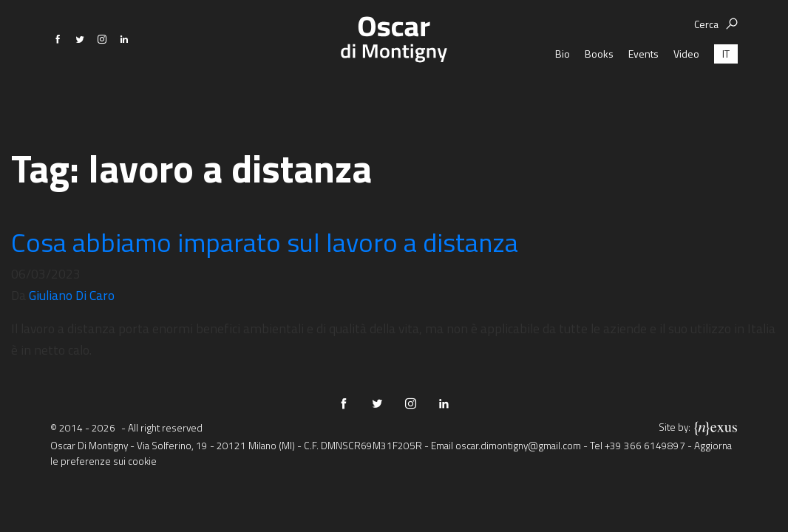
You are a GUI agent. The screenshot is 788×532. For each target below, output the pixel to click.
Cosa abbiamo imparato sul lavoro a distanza (265, 242)
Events (643, 92)
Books (599, 92)
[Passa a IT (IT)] (726, 92)
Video (686, 92)
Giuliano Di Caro (72, 295)
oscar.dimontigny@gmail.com (518, 446)
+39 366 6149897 (645, 446)
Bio (563, 92)
